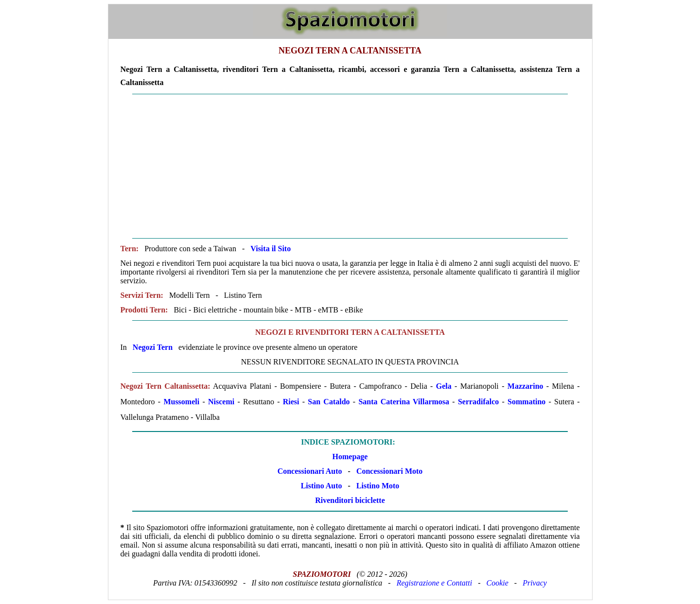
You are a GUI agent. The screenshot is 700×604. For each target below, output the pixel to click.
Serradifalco (478, 402)
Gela (444, 386)
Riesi (291, 402)
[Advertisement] (350, 166)
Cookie (498, 583)
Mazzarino (525, 386)
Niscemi (221, 402)
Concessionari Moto (388, 471)
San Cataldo (329, 402)
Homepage (350, 457)
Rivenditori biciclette (350, 500)
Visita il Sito (271, 249)
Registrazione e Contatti (435, 583)
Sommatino (526, 402)
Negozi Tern (153, 347)
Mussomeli (181, 402)
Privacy (535, 583)
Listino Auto (322, 486)
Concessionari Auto (310, 471)
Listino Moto (378, 486)
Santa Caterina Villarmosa (404, 402)
